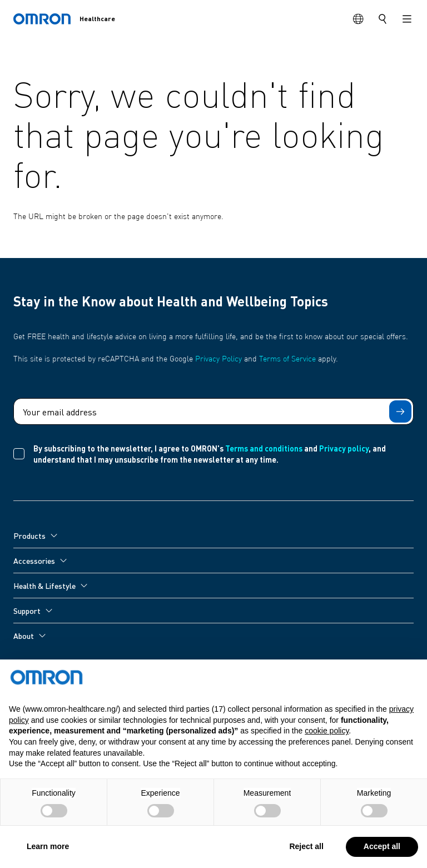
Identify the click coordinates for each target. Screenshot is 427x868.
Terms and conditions (264, 448)
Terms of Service (287, 359)
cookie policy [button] (327, 756)
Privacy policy (344, 448)
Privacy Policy (219, 359)
